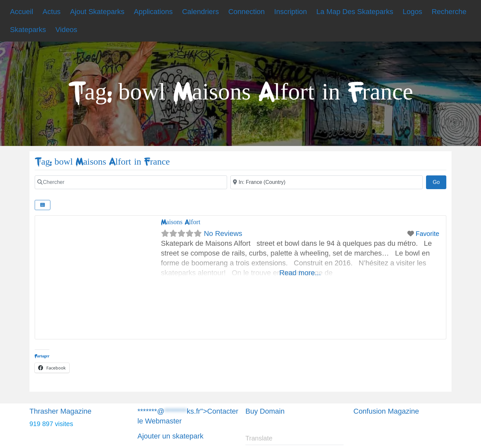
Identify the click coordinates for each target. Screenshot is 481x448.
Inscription (291, 12)
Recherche (449, 12)
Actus (52, 12)
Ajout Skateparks (97, 12)
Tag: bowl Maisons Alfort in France (102, 162)
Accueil (21, 12)
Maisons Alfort (181, 222)
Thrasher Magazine (61, 411)
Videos (66, 30)
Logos (412, 12)
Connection (247, 12)
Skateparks (28, 30)
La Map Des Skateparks (355, 12)
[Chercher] (131, 182)
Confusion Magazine (386, 411)
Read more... (300, 273)
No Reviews (223, 233)
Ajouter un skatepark (170, 436)
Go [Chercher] (439, 181)
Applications (153, 12)
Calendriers (200, 12)
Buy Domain (265, 411)
